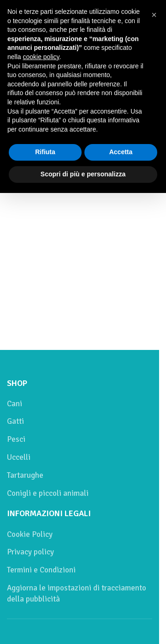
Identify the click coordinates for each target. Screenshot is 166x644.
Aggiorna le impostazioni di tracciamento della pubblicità (77, 593)
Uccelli (19, 457)
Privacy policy (30, 552)
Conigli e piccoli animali (48, 493)
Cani (15, 404)
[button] (154, 15)
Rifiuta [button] (45, 152)
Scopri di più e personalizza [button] (83, 174)
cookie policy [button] (41, 57)
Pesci (16, 439)
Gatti (15, 421)
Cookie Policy (30, 534)
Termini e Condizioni (41, 570)
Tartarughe (25, 475)
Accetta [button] (121, 152)
